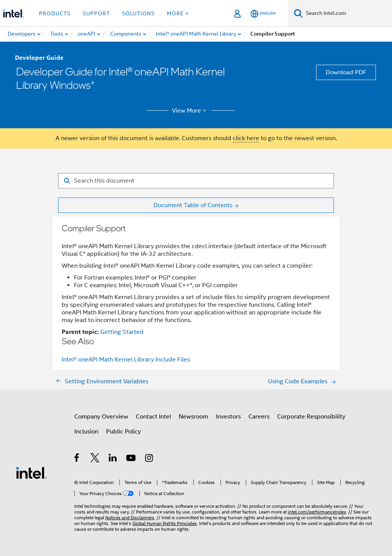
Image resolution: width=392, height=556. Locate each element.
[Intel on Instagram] (149, 459)
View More (190, 111)
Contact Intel (154, 417)
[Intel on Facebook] (77, 459)
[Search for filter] (196, 181)
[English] (263, 14)
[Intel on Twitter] (95, 459)
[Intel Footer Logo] (31, 473)
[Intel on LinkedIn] (113, 459)
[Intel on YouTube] (131, 459)
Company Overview (101, 417)
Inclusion (86, 432)
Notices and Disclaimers (130, 518)
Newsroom (194, 417)
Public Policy (123, 432)
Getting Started (122, 332)
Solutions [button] (138, 13)
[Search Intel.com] (347, 13)
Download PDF (346, 72)
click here (246, 138)
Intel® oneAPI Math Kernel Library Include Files (126, 360)
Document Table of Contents (193, 205)
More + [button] (178, 13)
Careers (259, 417)
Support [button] (96, 13)
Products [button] (55, 13)
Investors (228, 417)
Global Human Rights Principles (165, 523)
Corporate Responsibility (311, 417)
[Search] (298, 13)
